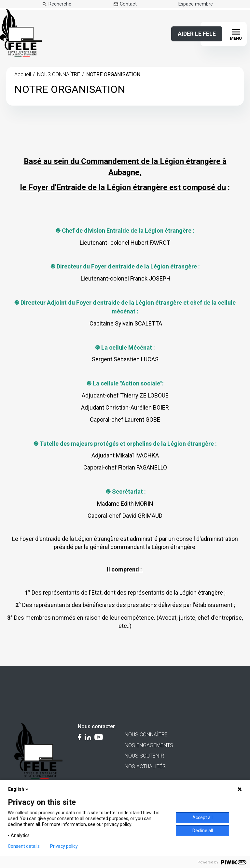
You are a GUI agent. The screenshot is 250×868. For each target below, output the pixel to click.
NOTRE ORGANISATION (113, 74)
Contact (128, 4)
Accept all (202, 817)
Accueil (23, 74)
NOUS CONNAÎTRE (59, 74)
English (19, 789)
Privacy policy (64, 846)
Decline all (203, 831)
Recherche (60, 4)
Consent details (24, 846)
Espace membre (196, 4)
